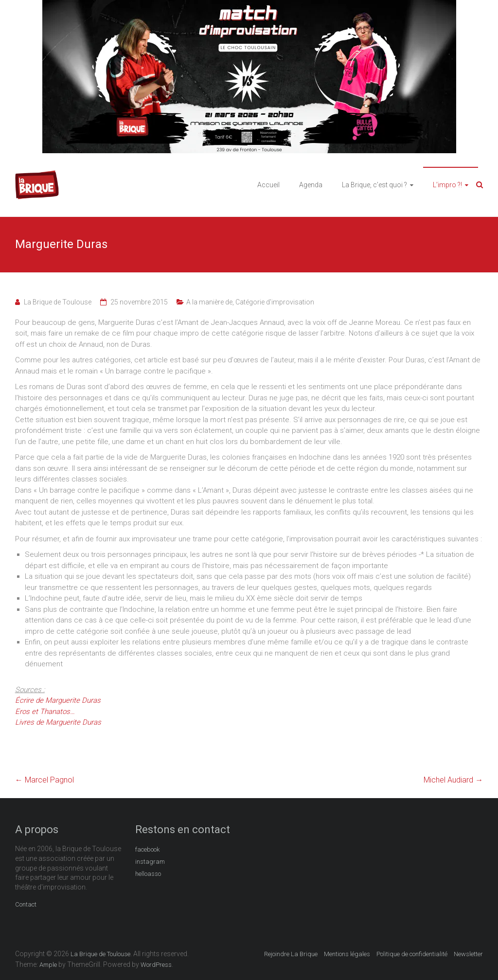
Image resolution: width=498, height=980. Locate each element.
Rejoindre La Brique (291, 954)
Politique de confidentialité (412, 954)
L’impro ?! (447, 185)
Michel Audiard (453, 780)
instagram (150, 862)
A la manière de (209, 302)
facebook (147, 849)
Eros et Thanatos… (45, 712)
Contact (26, 904)
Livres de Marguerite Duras (58, 722)
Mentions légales (347, 954)
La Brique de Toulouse (58, 302)
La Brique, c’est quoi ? (374, 185)
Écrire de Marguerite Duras (58, 700)
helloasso (148, 874)
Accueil (268, 185)
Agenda (311, 185)
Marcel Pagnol (44, 780)
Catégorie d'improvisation (275, 302)
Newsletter (468, 954)
